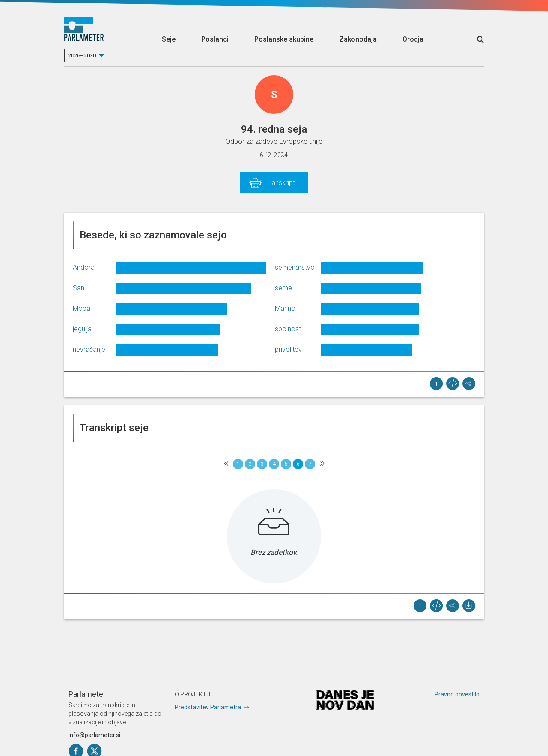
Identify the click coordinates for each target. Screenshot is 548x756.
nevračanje (89, 350)
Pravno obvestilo (457, 694)
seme (283, 288)
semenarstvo (295, 267)
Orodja (413, 39)
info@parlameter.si (94, 735)
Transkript (280, 183)
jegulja (82, 329)
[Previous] (226, 464)
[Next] (322, 464)
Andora (84, 267)
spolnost (288, 329)
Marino (285, 308)
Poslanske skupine (284, 39)
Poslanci (215, 39)
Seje (169, 39)
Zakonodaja (358, 39)
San (79, 288)
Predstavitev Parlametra (208, 707)
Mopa (82, 308)
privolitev (288, 350)
